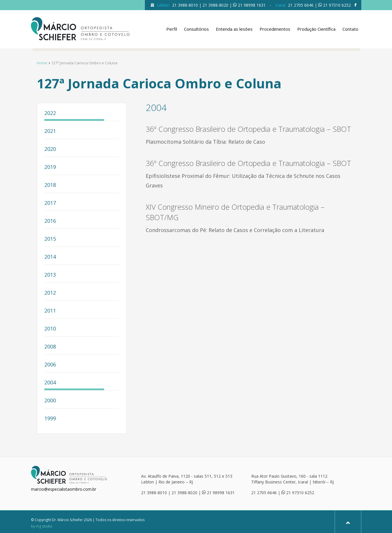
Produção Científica (316, 29)
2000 (50, 401)
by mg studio (42, 526)
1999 (50, 419)
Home (42, 63)
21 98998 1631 (252, 5)
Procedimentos (275, 29)
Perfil (172, 29)
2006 (50, 365)
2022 (50, 113)
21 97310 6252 (337, 5)
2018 (50, 185)
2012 (50, 293)
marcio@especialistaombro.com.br (64, 489)
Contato (350, 29)
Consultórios (196, 29)
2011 (50, 311)
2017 (50, 203)
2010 (50, 329)
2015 (50, 239)
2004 (50, 383)
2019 (50, 167)
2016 (50, 221)
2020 (50, 149)
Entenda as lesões (234, 29)
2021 (50, 131)
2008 (50, 347)
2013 (50, 275)
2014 (50, 257)
